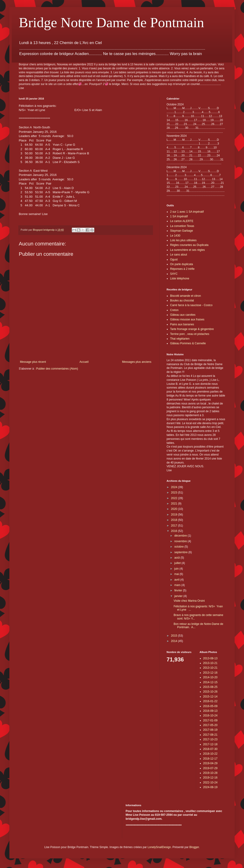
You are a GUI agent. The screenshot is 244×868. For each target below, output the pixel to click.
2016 (175, 531)
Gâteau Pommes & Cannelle (188, 343)
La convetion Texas (182, 226)
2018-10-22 (210, 754)
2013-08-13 (210, 658)
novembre (181, 541)
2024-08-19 (210, 787)
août (177, 558)
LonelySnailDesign (159, 847)
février (179, 590)
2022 (175, 498)
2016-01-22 (210, 701)
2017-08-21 (210, 735)
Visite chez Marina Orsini (189, 601)
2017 (175, 526)
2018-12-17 (210, 759)
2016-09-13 (210, 711)
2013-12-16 (210, 673)
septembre (181, 552)
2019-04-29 (210, 763)
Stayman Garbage (181, 231)
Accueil (84, 362)
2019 (175, 515)
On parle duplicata (181, 264)
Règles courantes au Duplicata (189, 245)
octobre (179, 547)
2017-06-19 (210, 730)
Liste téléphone (180, 278)
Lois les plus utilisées (183, 240)
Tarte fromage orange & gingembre (192, 329)
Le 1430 (175, 236)
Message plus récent (33, 362)
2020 (175, 509)
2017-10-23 (210, 739)
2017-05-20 (210, 725)
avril (177, 580)
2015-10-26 (210, 692)
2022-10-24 (210, 783)
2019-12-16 (210, 778)
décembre (181, 536)
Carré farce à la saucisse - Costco (191, 305)
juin (177, 569)
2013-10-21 (210, 663)
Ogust (174, 260)
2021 (175, 504)
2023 (175, 493)
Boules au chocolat (182, 300)
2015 (175, 636)
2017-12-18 (210, 744)
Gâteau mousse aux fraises (187, 319)
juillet (178, 563)
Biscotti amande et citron (185, 296)
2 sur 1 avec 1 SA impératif (187, 212)
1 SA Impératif (179, 216)
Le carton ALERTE (182, 221)
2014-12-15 (210, 682)
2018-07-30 (210, 749)
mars (178, 585)
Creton (174, 310)
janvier (179, 596)
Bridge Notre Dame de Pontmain (111, 22)
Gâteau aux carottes (183, 315)
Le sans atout (179, 255)
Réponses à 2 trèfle (182, 269)
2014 (175, 641)
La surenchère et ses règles (187, 250)
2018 (175, 520)
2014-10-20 (210, 677)
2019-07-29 (210, 768)
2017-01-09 (210, 720)
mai (177, 574)
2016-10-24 (210, 716)
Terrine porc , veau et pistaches (190, 334)
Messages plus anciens (137, 362)
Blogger (194, 847)
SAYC (174, 274)
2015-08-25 (210, 687)
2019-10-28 (210, 773)
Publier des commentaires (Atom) (57, 369)
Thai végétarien (180, 339)
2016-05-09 (210, 706)
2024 (175, 487)
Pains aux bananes (182, 324)
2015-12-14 (210, 697)
